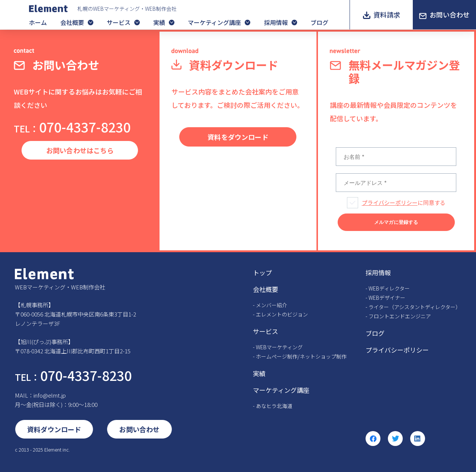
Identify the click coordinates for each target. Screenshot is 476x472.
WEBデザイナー (387, 298)
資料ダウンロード (54, 429)
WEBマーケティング (279, 347)
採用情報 (276, 22)
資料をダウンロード (238, 137)
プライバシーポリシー (390, 203)
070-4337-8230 (72, 127)
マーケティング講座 (214, 22)
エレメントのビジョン (282, 314)
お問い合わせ (450, 15)
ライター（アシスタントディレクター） (415, 307)
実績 (159, 22)
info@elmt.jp (50, 395)
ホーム (38, 22)
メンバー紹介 (271, 305)
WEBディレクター (389, 288)
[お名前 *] (396, 157)
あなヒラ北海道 (274, 406)
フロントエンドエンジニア (400, 316)
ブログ (319, 22)
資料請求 (387, 15)
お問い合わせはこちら (80, 150)
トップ (262, 272)
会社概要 (72, 22)
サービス (119, 22)
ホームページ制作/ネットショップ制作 (301, 356)
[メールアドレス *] (396, 183)
